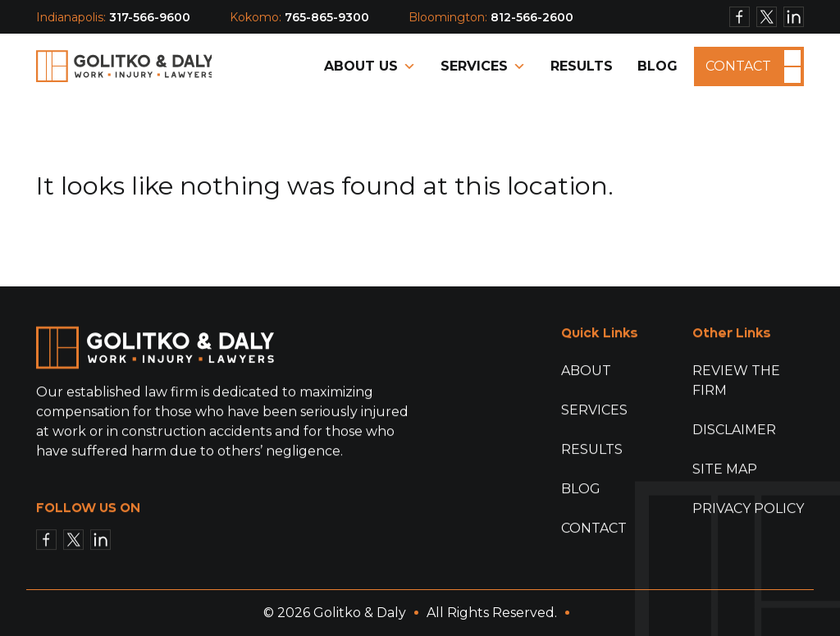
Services (483, 66)
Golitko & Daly (360, 613)
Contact (739, 66)
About (586, 371)
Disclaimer (734, 430)
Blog (657, 66)
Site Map (725, 470)
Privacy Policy (748, 509)
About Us (370, 66)
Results (582, 66)
